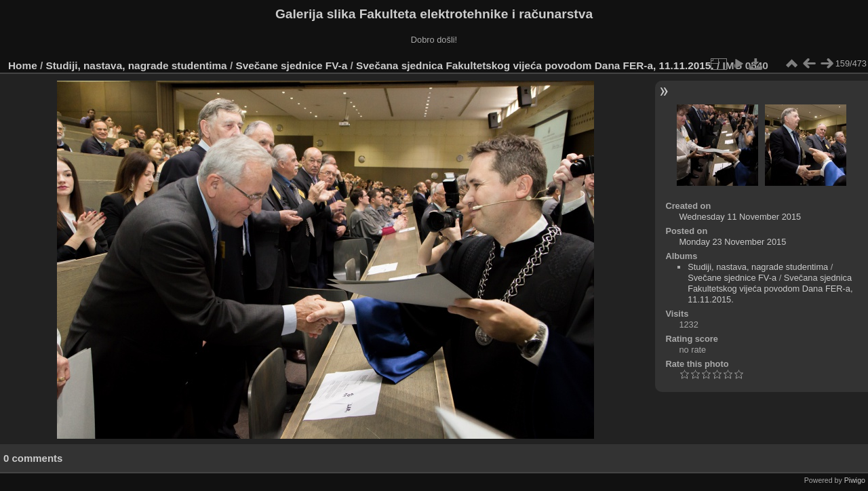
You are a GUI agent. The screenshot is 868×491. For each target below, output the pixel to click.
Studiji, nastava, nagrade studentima (137, 65)
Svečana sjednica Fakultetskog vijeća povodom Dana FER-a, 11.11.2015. (535, 65)
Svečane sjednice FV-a (291, 65)
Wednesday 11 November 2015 (740, 217)
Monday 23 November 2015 (732, 242)
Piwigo (855, 480)
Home (23, 65)
